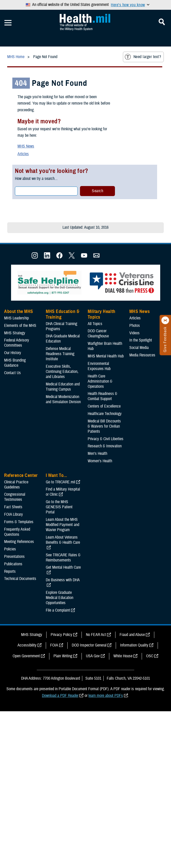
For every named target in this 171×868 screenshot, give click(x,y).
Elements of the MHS (20, 326)
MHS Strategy (15, 333)
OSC (150, 656)
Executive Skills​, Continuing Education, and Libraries (62, 372)
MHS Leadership (16, 318)
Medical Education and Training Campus (63, 387)
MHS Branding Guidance (15, 363)
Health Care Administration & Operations (100, 381)
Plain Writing (63, 656)
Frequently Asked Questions (17, 532)
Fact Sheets (13, 507)
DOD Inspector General (89, 645)
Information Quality (134, 645)
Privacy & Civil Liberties (106, 439)
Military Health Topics (102, 314)
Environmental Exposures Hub (99, 366)
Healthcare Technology (105, 414)
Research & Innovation (105, 446)
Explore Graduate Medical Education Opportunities (60, 598)
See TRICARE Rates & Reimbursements (63, 558)
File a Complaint (58, 610)
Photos (135, 326)
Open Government (26, 656)
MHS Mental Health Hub (106, 356)
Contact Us (12, 373)
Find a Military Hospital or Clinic (63, 492)
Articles (23, 154)
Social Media (139, 348)
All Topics (95, 324)
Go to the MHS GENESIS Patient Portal (59, 507)
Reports (10, 571)
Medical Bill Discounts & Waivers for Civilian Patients (104, 426)
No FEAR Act (96, 635)
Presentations (14, 557)
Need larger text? (143, 57)
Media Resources (142, 355)
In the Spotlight (141, 340)
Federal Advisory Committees (17, 343)
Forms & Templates (19, 522)
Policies (10, 549)
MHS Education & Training (63, 314)
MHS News (26, 146)
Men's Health (97, 454)
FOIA (54, 645)
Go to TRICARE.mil (60, 482)
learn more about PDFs (106, 696)
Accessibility (27, 645)
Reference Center (21, 475)
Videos (134, 333)
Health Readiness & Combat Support (102, 396)
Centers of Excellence (104, 406)
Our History (13, 353)
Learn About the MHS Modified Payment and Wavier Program (62, 525)
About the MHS (19, 311)
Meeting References (19, 542)
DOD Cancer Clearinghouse (98, 334)
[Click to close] (165, 320)
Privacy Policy (61, 635)
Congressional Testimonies (15, 497)
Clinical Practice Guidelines (16, 485)
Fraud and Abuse (132, 635)
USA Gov (93, 656)
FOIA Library (13, 514)
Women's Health (100, 461)
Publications (13, 564)
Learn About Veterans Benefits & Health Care (63, 540)
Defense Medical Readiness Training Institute (60, 354)
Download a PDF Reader (60, 696)
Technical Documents (20, 579)
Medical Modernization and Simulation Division (63, 399)
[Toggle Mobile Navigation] (8, 23)
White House (123, 656)
